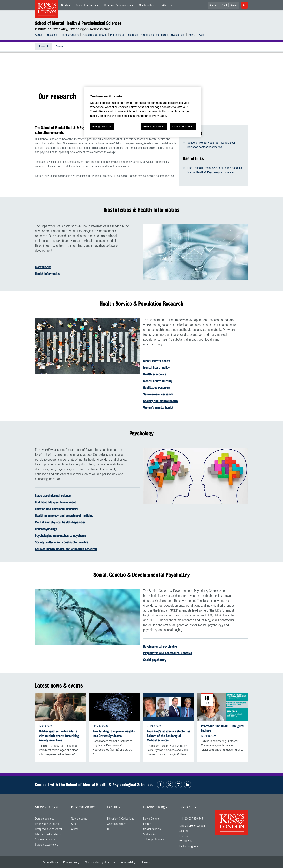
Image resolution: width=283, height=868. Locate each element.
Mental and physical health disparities (60, 522)
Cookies (146, 862)
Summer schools (45, 839)
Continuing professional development (163, 35)
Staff (224, 5)
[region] (143, 112)
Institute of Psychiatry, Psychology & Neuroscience (73, 29)
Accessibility (128, 862)
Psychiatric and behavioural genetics (168, 653)
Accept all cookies (183, 126)
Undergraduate (70, 35)
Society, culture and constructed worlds (62, 542)
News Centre (151, 819)
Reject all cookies (154, 126)
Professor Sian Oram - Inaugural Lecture (223, 728)
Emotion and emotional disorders (57, 509)
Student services (86, 5)
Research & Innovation (117, 5)
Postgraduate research (124, 35)
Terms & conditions (46, 862)
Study (65, 5)
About (166, 5)
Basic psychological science (53, 495)
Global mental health (157, 361)
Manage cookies (102, 126)
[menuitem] (66, 5)
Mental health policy (157, 367)
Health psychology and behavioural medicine (64, 515)
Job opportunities (154, 839)
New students (79, 819)
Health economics (155, 374)
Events (202, 35)
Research (51, 35)
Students (214, 5)
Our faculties (147, 5)
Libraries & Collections (121, 819)
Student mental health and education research (66, 549)
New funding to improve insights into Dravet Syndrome (114, 734)
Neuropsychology (46, 529)
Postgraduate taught (95, 35)
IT (108, 829)
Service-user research (158, 394)
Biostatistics (43, 267)
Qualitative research (157, 388)
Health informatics (47, 274)
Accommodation (117, 824)
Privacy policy (71, 862)
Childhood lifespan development (55, 502)
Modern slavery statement (100, 862)
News (192, 35)
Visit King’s (149, 834)
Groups (60, 47)
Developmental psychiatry (160, 646)
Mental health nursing (158, 381)
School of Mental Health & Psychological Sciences (78, 23)
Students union (152, 829)
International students (48, 834)
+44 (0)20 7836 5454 (192, 819)
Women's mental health (158, 408)
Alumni (234, 5)
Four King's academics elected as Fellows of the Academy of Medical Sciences (169, 736)
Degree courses (45, 819)
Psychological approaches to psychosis (60, 536)
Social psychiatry (155, 660)
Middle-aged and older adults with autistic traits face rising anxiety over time (59, 736)
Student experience (47, 845)
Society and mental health (161, 401)
